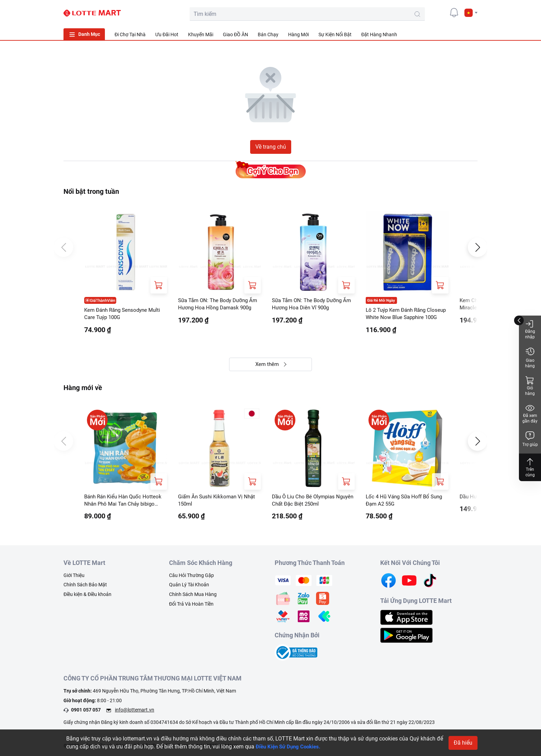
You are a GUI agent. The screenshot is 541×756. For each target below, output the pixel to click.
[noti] (454, 12)
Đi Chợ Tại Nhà (130, 34)
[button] (471, 13)
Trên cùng (530, 467)
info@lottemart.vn (135, 712)
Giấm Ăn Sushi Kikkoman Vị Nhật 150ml (219, 502)
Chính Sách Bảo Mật (85, 587)
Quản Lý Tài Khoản (189, 587)
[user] (439, 12)
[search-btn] (389, 14)
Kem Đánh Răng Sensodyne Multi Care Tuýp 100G (125, 314)
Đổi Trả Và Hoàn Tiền (191, 606)
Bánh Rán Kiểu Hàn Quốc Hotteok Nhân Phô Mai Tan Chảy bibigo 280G (125, 502)
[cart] (423, 12)
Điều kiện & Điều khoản (87, 596)
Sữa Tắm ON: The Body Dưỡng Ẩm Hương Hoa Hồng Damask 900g (216, 305)
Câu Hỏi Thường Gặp (191, 577)
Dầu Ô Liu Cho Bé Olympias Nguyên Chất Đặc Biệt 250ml (307, 502)
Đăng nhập (530, 329)
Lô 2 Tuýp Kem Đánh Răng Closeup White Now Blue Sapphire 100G (407, 315)
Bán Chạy (268, 34)
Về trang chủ (271, 147)
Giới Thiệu (74, 577)
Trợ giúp (530, 439)
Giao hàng (530, 357)
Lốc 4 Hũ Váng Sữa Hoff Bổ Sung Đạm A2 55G (407, 502)
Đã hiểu (463, 743)
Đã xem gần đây (530, 413)
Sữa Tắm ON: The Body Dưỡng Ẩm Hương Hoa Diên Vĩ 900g (309, 304)
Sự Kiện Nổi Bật (335, 34)
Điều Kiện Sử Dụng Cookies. (290, 747)
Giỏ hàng (530, 386)
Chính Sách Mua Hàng (193, 596)
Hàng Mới (298, 34)
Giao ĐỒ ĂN (235, 34)
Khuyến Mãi (201, 34)
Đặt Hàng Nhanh (379, 34)
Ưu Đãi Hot (167, 34)
